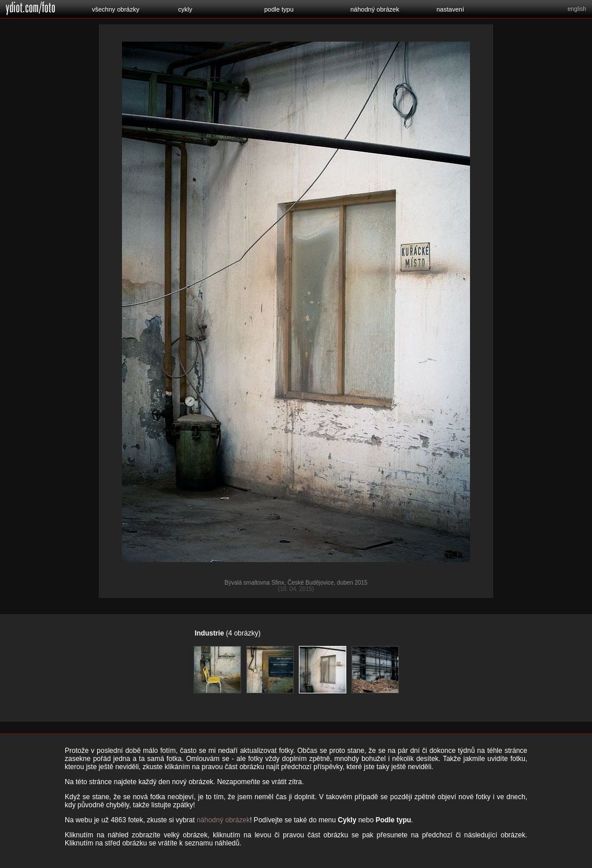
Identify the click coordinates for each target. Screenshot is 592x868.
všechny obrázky (116, 9)
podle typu (279, 9)
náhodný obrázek (375, 9)
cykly (185, 9)
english (577, 9)
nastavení (450, 9)
